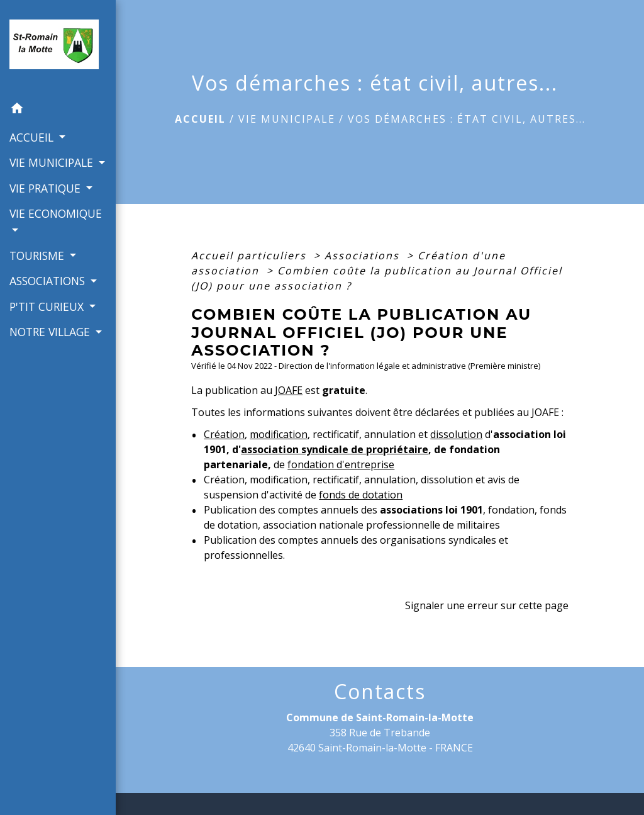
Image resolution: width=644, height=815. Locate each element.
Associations (364, 256)
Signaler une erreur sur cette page (487, 605)
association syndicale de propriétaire (335, 449)
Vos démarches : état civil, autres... (467, 119)
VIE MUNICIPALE (287, 119)
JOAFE (289, 390)
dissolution (456, 434)
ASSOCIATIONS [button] (49, 281)
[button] (58, 110)
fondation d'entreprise (341, 464)
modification (279, 434)
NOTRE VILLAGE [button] (51, 332)
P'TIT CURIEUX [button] (48, 306)
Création (224, 434)
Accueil (200, 119)
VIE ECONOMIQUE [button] (56, 213)
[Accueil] (58, 48)
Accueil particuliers (251, 256)
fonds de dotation (361, 495)
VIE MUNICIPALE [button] (53, 162)
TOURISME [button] (38, 256)
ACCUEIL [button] (33, 137)
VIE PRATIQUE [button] (47, 188)
